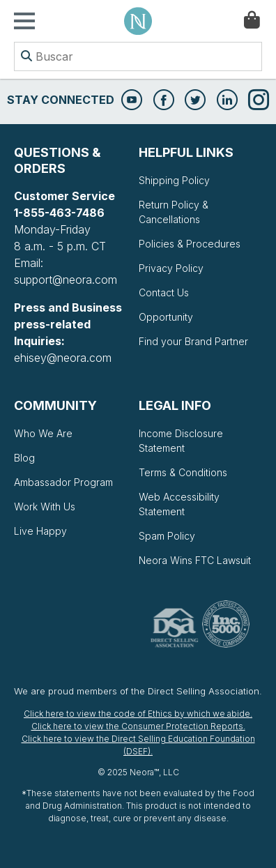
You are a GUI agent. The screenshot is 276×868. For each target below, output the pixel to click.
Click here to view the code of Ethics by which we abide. (138, 714)
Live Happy (40, 531)
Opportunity (166, 317)
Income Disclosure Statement (181, 441)
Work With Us (45, 507)
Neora (138, 21)
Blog (24, 458)
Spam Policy (167, 536)
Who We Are (43, 433)
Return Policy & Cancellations (174, 212)
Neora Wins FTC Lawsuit (195, 560)
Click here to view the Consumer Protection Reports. (138, 726)
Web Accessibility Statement (179, 504)
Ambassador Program (63, 482)
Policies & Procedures (190, 244)
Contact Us (164, 292)
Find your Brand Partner (193, 341)
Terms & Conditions (183, 472)
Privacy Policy (171, 268)
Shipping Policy (174, 180)
